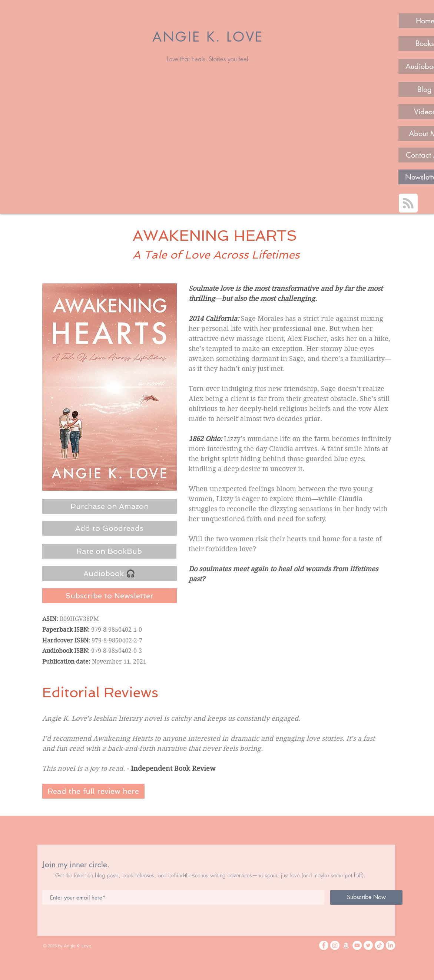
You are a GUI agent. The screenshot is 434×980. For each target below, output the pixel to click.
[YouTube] (357, 945)
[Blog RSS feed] (408, 203)
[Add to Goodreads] (110, 528)
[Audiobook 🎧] (110, 573)
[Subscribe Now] (366, 897)
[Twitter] (368, 945)
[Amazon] (346, 945)
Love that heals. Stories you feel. (208, 59)
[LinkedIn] (390, 945)
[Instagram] (335, 945)
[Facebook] (324, 945)
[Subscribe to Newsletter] (110, 596)
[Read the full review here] (93, 791)
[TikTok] (379, 945)
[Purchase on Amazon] (110, 506)
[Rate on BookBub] (109, 551)
